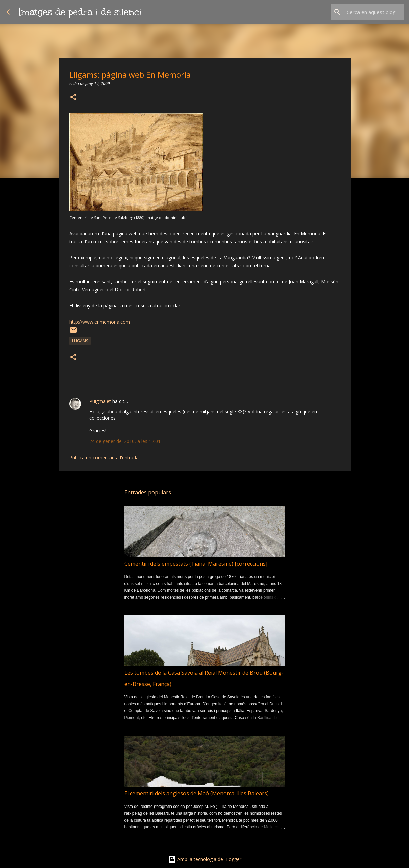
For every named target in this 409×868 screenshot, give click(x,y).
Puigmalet (100, 401)
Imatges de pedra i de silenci (80, 12)
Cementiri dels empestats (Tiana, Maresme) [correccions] (196, 564)
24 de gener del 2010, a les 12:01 (125, 441)
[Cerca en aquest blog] (369, 12)
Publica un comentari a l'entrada (104, 457)
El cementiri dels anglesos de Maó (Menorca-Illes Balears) (196, 793)
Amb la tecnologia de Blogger (205, 859)
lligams (80, 341)
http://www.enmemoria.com (100, 322)
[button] (73, 97)
